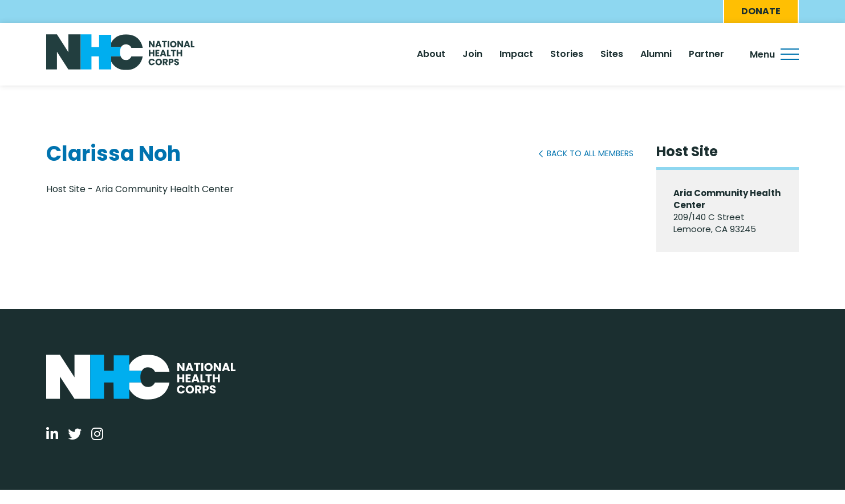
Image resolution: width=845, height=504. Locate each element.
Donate (761, 11)
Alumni (656, 54)
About (431, 54)
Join (472, 54)
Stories (567, 54)
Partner (706, 54)
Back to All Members (590, 153)
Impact (516, 54)
